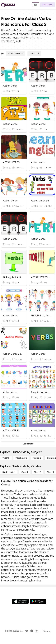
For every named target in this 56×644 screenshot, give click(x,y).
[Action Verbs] (15, 54)
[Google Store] (38, 601)
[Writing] (6, 458)
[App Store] (20, 601)
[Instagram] (37, 631)
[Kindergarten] (9, 472)
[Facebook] (32, 631)
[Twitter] (27, 631)
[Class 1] (25, 472)
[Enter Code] (48, 5)
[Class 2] (34, 54)
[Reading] (37, 458)
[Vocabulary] (21, 458)
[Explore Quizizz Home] (8, 5)
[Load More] (28, 444)
